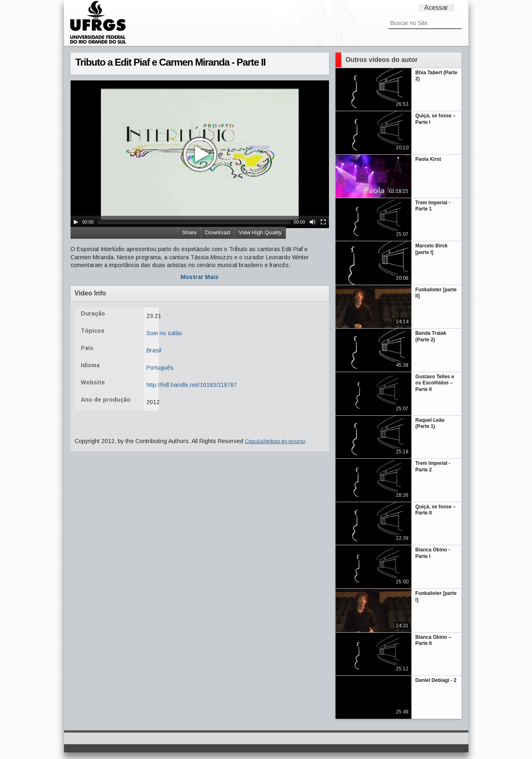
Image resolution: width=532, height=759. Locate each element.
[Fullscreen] (323, 222)
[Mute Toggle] (313, 222)
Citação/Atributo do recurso (275, 441)
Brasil (154, 350)
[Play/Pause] (76, 222)
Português (160, 368)
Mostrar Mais (200, 277)
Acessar (436, 8)
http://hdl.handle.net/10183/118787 (192, 385)
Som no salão (164, 333)
